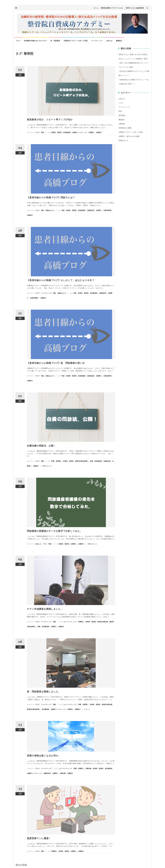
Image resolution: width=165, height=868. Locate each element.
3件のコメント (47, 466)
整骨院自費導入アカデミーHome (112, 8)
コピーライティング (70, 622)
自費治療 (63, 773)
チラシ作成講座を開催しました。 (45, 609)
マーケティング (97, 41)
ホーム (96, 8)
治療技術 (122, 124)
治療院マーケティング (80, 132)
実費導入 (59, 461)
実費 (53, 461)
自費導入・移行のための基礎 (129, 136)
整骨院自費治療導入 (82, 461)
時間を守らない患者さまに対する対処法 (133, 54)
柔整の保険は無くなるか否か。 (44, 756)
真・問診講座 (55, 41)
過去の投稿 (21, 865)
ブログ (18, 41)
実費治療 (88, 768)
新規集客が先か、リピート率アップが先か (50, 120)
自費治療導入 (108, 210)
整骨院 (59, 132)
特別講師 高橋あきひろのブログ (35, 41)
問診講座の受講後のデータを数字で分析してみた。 (55, 531)
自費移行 (99, 132)
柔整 (91, 461)
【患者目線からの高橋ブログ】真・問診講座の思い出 (56, 363)
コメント (87, 709)
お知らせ (109, 41)
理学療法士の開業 (125, 128)
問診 (43, 132)
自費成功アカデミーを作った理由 (76, 41)
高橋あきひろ (50, 210)
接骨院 (53, 132)
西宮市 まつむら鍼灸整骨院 (135, 8)
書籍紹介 (119, 41)
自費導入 (91, 132)
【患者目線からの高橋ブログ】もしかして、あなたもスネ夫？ (61, 280)
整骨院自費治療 (103, 622)
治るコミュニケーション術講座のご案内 (133, 59)
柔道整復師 (67, 132)
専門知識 (122, 115)
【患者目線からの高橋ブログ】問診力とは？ (51, 197)
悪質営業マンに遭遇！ (39, 838)
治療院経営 (91, 210)
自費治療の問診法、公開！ (41, 446)
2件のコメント (92, 544)
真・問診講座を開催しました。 (44, 692)
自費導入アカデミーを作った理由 (131, 132)
